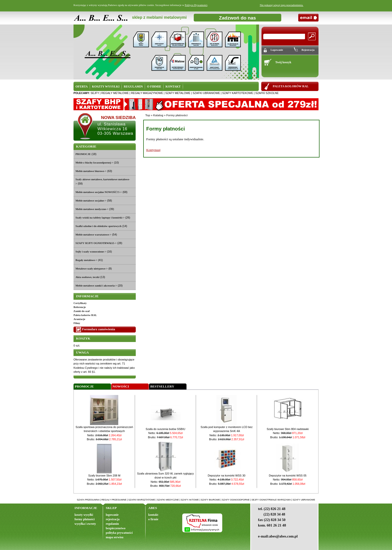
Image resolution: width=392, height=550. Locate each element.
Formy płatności (177, 115)
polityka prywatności (119, 533)
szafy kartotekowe (238, 93)
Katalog (158, 115)
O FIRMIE (154, 86)
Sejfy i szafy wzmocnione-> (91, 252)
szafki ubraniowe (206, 93)
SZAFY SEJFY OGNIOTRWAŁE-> (96, 243)
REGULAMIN (133, 86)
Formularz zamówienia (98, 329)
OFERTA (82, 86)
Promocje (84, 386)
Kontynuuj (153, 150)
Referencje (80, 307)
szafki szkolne (267, 93)
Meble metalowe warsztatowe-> (93, 235)
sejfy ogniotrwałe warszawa (271, 500)
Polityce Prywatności (196, 5)
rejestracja (113, 519)
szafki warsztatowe (142, 500)
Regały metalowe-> (86, 260)
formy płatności (84, 519)
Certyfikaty (80, 303)
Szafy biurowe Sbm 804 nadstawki (288, 429)
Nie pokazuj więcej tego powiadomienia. (281, 5)
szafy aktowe (190, 500)
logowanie (112, 515)
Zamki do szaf (82, 311)
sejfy (95, 93)
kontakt (153, 515)
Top (148, 115)
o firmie (153, 519)
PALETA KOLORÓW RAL (291, 86)
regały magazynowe (147, 93)
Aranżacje (79, 319)
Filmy (77, 323)
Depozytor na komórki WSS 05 (288, 475)
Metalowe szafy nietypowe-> (92, 269)
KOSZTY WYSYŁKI (106, 86)
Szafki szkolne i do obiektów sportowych (98, 226)
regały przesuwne (114, 500)
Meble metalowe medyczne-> (92, 209)
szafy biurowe (210, 500)
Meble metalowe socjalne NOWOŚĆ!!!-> (99, 192)
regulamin (112, 524)
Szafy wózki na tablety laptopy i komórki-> (100, 218)
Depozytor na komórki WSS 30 (226, 475)
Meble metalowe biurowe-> (91, 171)
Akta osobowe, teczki (87, 277)
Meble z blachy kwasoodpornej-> (94, 163)
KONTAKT (173, 86)
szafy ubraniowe (304, 500)
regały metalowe (115, 93)
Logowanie (277, 50)
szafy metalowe (178, 93)
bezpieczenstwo (116, 528)
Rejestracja (308, 50)
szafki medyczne (168, 500)
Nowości (121, 386)
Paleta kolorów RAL (85, 315)
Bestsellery (162, 386)
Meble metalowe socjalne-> (91, 201)
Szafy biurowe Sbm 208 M (104, 475)
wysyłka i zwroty (85, 524)
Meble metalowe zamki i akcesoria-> (96, 286)
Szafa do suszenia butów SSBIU (165, 429)
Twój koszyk (283, 62)
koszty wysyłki (84, 515)
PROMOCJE (83, 154)
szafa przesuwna (88, 500)
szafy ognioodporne (236, 500)
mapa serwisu (114, 537)
